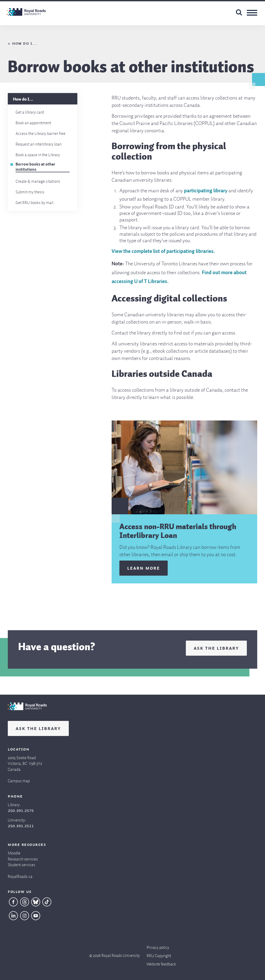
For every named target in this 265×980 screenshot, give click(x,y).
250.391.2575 (21, 810)
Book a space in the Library (38, 154)
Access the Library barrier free (40, 133)
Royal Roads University (121, 954)
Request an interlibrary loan (39, 143)
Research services (23, 858)
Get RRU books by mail (35, 202)
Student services (22, 864)
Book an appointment (33, 122)
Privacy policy (158, 946)
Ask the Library (216, 648)
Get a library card (30, 111)
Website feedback (161, 963)
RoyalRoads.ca (20, 875)
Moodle (14, 852)
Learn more (144, 568)
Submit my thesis (30, 191)
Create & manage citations (38, 180)
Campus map (19, 780)
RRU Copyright (159, 955)
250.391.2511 (21, 825)
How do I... (25, 43)
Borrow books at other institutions (35, 167)
